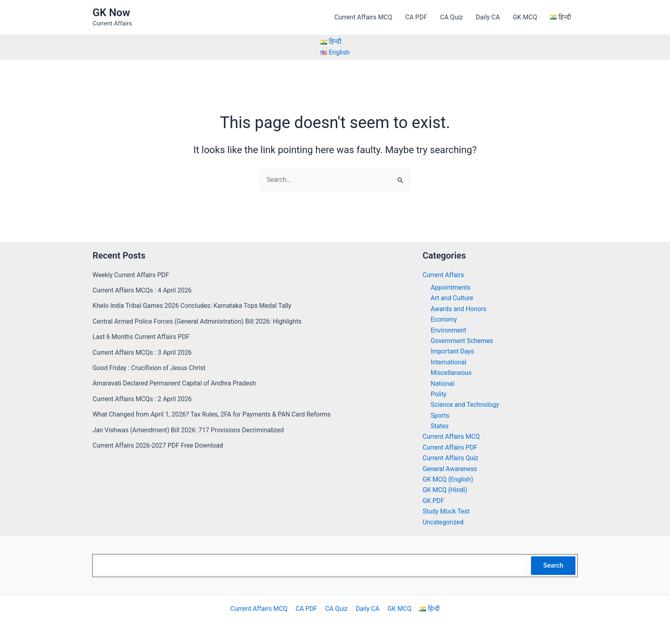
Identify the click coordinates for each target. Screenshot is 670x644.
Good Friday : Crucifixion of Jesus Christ (150, 368)
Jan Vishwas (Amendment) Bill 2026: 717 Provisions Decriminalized (190, 430)
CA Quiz (451, 17)
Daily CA (488, 17)
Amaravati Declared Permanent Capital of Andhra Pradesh (176, 384)
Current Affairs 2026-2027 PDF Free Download (159, 445)
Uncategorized (444, 522)
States (440, 426)
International (449, 362)
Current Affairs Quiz (451, 458)
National (443, 384)
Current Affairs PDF (451, 447)
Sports (440, 416)
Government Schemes (462, 341)
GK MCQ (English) (448, 479)
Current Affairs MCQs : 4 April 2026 (143, 290)
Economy (444, 319)
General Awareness (450, 469)
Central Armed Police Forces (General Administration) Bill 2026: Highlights (199, 321)
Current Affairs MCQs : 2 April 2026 (143, 399)
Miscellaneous (452, 373)
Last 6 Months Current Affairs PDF (142, 337)
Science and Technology (466, 405)
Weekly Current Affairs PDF (131, 275)
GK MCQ (525, 17)
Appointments (451, 287)
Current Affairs (444, 275)
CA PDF (416, 17)
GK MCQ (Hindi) (445, 490)
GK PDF (434, 501)
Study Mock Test (447, 511)
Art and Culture (452, 298)
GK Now (111, 13)
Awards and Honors (459, 309)
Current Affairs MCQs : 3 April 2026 (143, 353)
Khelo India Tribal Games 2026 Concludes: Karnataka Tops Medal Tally (194, 306)
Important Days (453, 352)
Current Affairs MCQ (363, 17)
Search (553, 565)
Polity (439, 394)
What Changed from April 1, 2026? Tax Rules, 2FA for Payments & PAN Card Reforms (214, 414)
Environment (449, 330)
